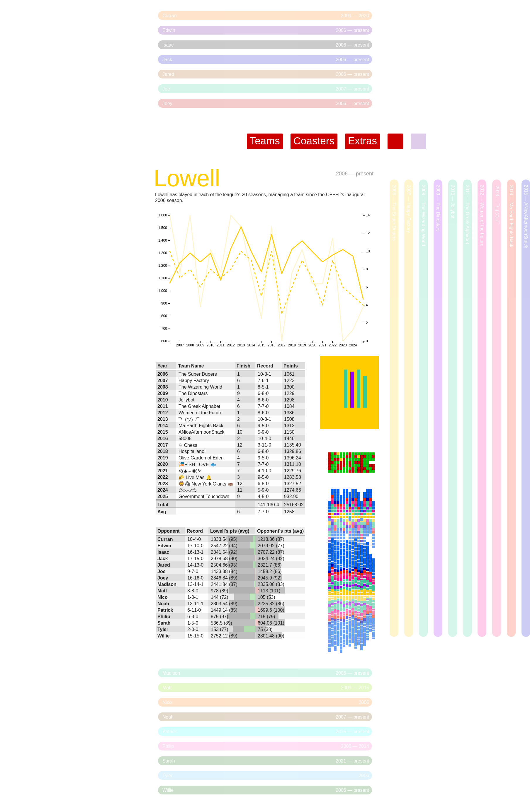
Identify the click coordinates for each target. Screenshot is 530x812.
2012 (163, 413)
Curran (165, 539)
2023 (163, 484)
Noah (163, 604)
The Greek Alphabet (199, 406)
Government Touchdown (204, 496)
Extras (362, 141)
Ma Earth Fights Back (201, 426)
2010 (163, 400)
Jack (163, 559)
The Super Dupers (198, 374)
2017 (163, 445)
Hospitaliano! (192, 451)
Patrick (165, 610)
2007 (163, 381)
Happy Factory (194, 381)
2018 (163, 451)
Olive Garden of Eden (201, 458)
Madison (167, 584)
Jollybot (186, 400)
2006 (342, 174)
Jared (164, 565)
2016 (163, 439)
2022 (163, 477)
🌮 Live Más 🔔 (195, 477)
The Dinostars (193, 393)
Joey (163, 578)
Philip (164, 617)
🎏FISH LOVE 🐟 (197, 465)
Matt (162, 591)
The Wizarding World (200, 387)
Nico (163, 597)
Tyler (163, 629)
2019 (163, 458)
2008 (163, 387)
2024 (163, 490)
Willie (164, 636)
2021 (163, 471)
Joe (162, 571)
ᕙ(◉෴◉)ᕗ (190, 471)
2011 (163, 406)
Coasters (314, 141)
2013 (163, 419)
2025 (163, 496)
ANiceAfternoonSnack (202, 432)
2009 (163, 393)
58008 (185, 439)
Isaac (163, 552)
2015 (163, 432)
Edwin (164, 546)
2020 (163, 464)
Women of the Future (201, 413)
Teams (265, 141)
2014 (163, 426)
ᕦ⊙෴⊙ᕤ (188, 490)
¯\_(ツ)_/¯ (189, 419)
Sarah (164, 623)
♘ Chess (188, 445)
